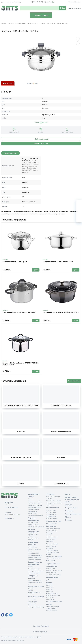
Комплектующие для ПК (21, 458)
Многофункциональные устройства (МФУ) (21, 405)
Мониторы (21, 432)
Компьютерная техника (61, 432)
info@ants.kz (47, 2)
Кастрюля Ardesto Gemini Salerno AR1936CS (19, 312)
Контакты (78, 2)
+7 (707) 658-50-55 (36, 2)
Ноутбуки (61, 458)
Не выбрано (9, 504)
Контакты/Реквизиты (41, 626)
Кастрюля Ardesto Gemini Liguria (15, 262)
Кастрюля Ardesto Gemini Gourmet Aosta (58, 262)
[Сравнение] (79, 214)
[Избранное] (79, 208)
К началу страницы (41, 632)
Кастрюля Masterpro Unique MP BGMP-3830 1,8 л (61, 312)
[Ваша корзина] (79, 202)
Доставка (77, 8)
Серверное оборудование (61, 405)
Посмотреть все (74, 381)
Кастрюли (5, 260)
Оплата (71, 2)
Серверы (21, 484)
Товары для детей (61, 484)
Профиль (71, 8)
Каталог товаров (40, 15)
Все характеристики (41, 122)
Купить (36, 270)
